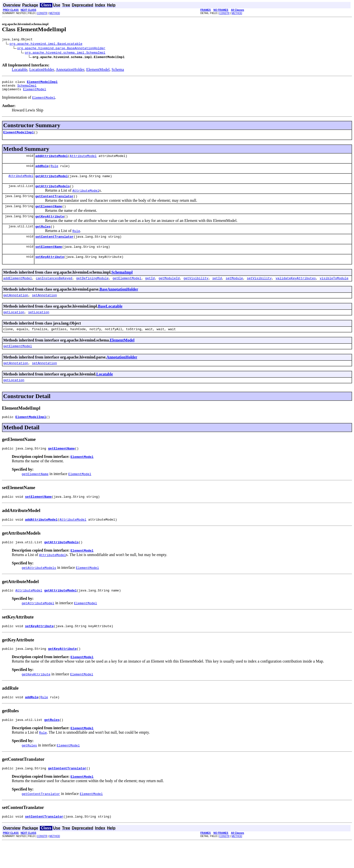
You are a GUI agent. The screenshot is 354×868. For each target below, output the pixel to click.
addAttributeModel (52, 160)
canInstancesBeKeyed (54, 291)
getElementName (49, 214)
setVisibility (259, 291)
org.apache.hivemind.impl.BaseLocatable (46, 44)
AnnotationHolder (70, 70)
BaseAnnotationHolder (119, 302)
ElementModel (98, 70)
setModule (234, 291)
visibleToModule (334, 291)
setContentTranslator (54, 247)
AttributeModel (83, 160)
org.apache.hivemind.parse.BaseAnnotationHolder (61, 49)
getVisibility (196, 291)
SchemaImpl (27, 88)
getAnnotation (16, 308)
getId (150, 291)
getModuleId (169, 291)
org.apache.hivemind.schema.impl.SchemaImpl (65, 53)
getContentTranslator (54, 203)
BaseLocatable (110, 319)
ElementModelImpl (19, 136)
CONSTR (42, 13)
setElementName (49, 258)
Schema (118, 70)
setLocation (39, 326)
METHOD (55, 13)
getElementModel (127, 291)
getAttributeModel (52, 182)
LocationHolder (42, 70)
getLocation (14, 326)
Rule (54, 171)
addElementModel (18, 291)
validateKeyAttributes (296, 291)
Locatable (20, 70)
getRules (43, 236)
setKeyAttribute (50, 268)
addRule (42, 171)
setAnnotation (44, 308)
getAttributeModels (52, 193)
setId (217, 291)
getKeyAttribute (50, 225)
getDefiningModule (92, 291)
